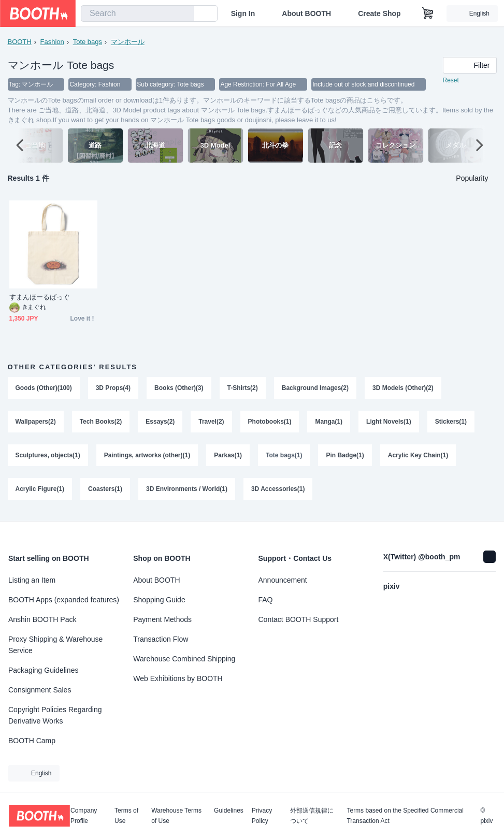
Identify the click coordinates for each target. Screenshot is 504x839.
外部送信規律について (312, 816)
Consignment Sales (40, 690)
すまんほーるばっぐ (40, 298)
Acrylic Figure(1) (40, 491)
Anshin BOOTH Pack (42, 619)
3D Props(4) (113, 388)
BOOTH (20, 42)
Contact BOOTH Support (299, 619)
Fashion (52, 42)
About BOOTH (306, 13)
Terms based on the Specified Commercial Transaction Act (405, 816)
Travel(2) (212, 423)
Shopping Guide (159, 600)
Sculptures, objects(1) (48, 457)
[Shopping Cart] (428, 13)
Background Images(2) (315, 388)
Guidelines (229, 811)
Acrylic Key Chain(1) (418, 457)
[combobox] (138, 13)
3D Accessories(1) (278, 491)
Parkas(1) (228, 457)
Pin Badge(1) (345, 457)
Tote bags (88, 42)
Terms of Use (126, 816)
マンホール (128, 42)
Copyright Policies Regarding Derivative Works (55, 715)
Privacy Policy (262, 816)
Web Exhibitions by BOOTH (178, 678)
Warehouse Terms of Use (176, 816)
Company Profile (84, 816)
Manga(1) (329, 423)
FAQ (266, 600)
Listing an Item (32, 580)
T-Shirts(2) (243, 388)
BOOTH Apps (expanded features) (64, 600)
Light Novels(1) (389, 423)
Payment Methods (162, 619)
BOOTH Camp (32, 741)
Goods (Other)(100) (44, 388)
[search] (184, 14)
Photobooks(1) (270, 423)
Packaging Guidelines (43, 670)
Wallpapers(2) (36, 423)
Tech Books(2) (101, 423)
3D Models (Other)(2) (404, 388)
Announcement (283, 580)
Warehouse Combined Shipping (184, 659)
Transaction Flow (161, 639)
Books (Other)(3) (179, 388)
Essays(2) (161, 423)
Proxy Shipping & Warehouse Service (55, 645)
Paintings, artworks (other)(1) (147, 457)
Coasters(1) (105, 491)
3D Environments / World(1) (187, 491)
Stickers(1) (451, 423)
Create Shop (379, 13)
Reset (451, 81)
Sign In (243, 13)
